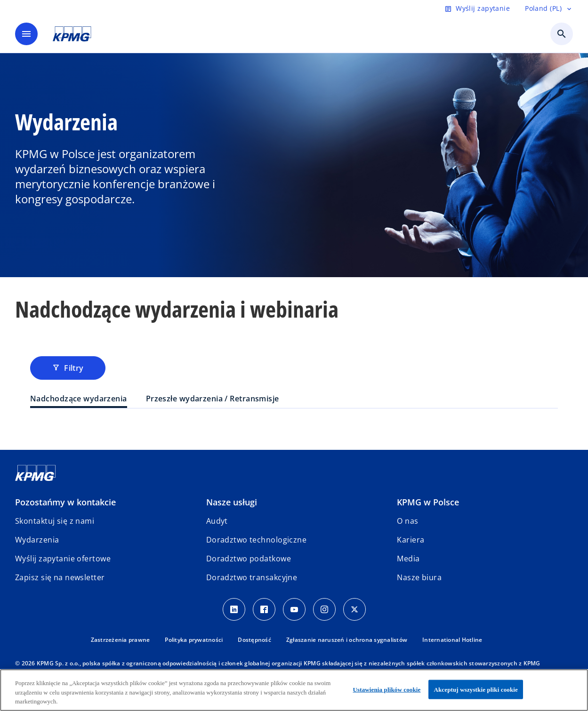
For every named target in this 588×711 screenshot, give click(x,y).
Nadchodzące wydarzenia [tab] (79, 399)
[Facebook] (264, 609)
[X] (354, 609)
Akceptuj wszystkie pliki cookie (475, 689)
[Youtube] (294, 609)
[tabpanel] (294, 427)
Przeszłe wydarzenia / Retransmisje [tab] (213, 399)
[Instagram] (324, 609)
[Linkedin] (234, 609)
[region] (294, 690)
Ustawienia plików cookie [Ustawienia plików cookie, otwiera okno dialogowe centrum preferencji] (387, 689)
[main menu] (26, 34)
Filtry (68, 368)
